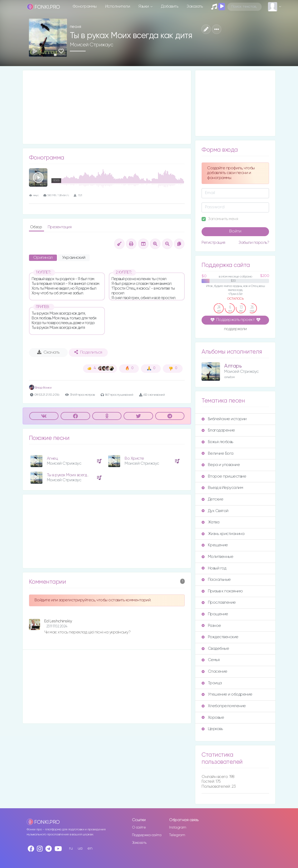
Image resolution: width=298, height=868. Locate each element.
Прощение (215, 614)
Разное (211, 626)
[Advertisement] (107, 107)
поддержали (235, 329)
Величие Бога (217, 453)
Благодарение (218, 430)
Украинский (74, 258)
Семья (211, 660)
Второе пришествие (224, 476)
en (90, 848)
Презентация (60, 227)
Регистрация (213, 243)
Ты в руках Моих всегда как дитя (76, 475)
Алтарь (233, 366)
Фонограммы (85, 6)
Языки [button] (144, 6)
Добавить (170, 6)
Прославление (219, 602)
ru (71, 848)
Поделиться (88, 352)
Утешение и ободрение (227, 694)
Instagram (178, 827)
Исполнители (118, 6)
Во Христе (134, 458)
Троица (212, 683)
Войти (235, 231)
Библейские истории (224, 419)
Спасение (214, 671)
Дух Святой (215, 511)
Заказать (195, 6)
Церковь (212, 729)
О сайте (139, 827)
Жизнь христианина (223, 534)
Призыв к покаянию (222, 591)
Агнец (52, 458)
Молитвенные (217, 557)
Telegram (177, 835)
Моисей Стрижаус (92, 45)
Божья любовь (217, 442)
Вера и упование (221, 465)
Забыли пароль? (254, 243)
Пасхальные (216, 580)
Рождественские (220, 637)
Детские (212, 499)
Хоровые (213, 718)
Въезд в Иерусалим (222, 488)
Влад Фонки (40, 388)
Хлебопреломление (224, 706)
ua (80, 848)
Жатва (210, 522)
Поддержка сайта (147, 835)
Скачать (48, 352)
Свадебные (215, 649)
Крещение (215, 545)
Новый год (214, 568)
